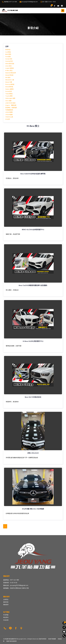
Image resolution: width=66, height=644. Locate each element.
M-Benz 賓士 (9, 70)
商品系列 (6, 617)
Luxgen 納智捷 (9, 68)
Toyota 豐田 (9, 96)
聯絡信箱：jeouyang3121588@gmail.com (16, 585)
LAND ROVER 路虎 (10, 103)
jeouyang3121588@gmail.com (29, 2)
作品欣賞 (6, 620)
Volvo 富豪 (8, 101)
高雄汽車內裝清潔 (11, 641)
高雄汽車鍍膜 (52, 639)
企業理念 (6, 599)
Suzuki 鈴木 (9, 91)
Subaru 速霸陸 (9, 89)
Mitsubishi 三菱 (10, 80)
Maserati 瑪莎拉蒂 (11, 73)
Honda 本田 (9, 59)
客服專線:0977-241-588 (9, 2)
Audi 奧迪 (8, 52)
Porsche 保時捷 (10, 84)
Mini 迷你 (8, 77)
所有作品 (8, 50)
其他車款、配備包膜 (11, 108)
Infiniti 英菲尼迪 (10, 64)
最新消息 (6, 602)
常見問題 (6, 615)
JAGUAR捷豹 (9, 112)
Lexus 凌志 (8, 66)
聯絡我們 (6, 605)
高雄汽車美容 (42, 639)
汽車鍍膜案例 (9, 110)
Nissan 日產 (9, 82)
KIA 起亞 (8, 119)
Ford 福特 (8, 57)
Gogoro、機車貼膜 (11, 105)
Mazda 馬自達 (9, 75)
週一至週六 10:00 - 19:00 (48, 2)
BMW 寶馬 (8, 54)
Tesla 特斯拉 (9, 94)
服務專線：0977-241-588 (11, 580)
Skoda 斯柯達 (9, 87)
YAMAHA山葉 (9, 117)
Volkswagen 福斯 (10, 98)
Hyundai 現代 (9, 61)
